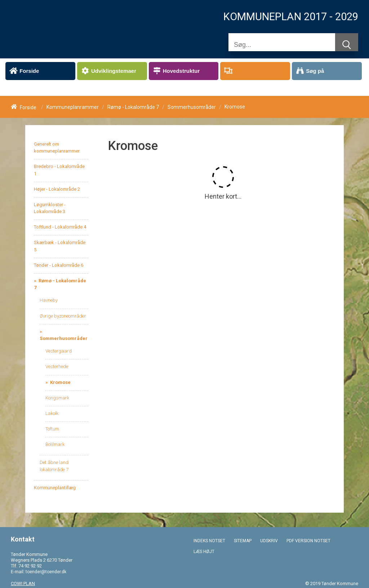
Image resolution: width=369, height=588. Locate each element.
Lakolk (52, 413)
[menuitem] (40, 71)
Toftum (52, 429)
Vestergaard (59, 351)
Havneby (49, 300)
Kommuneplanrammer (73, 107)
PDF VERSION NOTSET (308, 541)
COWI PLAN (23, 583)
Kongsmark (57, 398)
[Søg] (282, 45)
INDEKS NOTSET (209, 541)
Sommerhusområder (192, 107)
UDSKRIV (269, 541)
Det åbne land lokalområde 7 (54, 466)
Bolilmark (55, 444)
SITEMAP (243, 541)
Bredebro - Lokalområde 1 (59, 170)
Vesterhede (57, 366)
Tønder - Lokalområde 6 (59, 265)
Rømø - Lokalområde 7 (133, 107)
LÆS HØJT (204, 552)
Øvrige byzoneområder (63, 316)
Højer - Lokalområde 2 (57, 189)
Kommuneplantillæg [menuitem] (55, 488)
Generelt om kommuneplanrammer (57, 147)
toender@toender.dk (46, 572)
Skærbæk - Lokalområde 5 (60, 246)
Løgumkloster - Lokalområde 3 (50, 208)
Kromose (60, 382)
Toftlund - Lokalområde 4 (60, 227)
